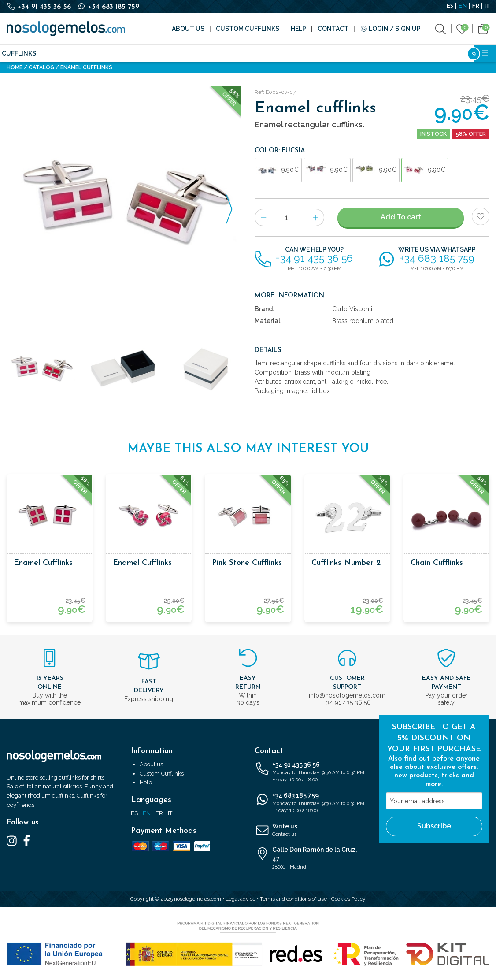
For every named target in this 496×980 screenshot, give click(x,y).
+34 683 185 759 (108, 7)
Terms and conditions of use (293, 899)
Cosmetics (351, 53)
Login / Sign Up (391, 29)
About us (188, 29)
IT (487, 6)
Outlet (390, 53)
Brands (222, 53)
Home (15, 67)
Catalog (41, 67)
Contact (333, 29)
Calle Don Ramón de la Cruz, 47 (310, 859)
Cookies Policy (348, 899)
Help (298, 29)
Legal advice (241, 899)
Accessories (180, 53)
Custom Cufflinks (248, 29)
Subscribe (434, 826)
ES (450, 6)
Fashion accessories (115, 53)
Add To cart (401, 217)
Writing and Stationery (284, 53)
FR (476, 6)
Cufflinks (19, 53)
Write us (310, 831)
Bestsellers (432, 53)
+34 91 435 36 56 (40, 7)
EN (463, 6)
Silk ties (58, 53)
